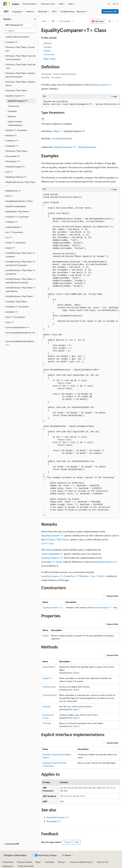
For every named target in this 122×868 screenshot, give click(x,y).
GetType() (47, 706)
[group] (81, 103)
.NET (53, 21)
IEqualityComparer (87, 147)
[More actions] (117, 21)
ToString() (47, 723)
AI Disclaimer (8, 862)
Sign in (116, 4)
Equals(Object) (49, 667)
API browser (65, 21)
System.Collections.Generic (65, 74)
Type (69, 706)
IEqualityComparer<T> (101, 85)
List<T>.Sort (47, 543)
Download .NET (110, 11)
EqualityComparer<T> (52, 558)
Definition (48, 43)
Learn (44, 21)
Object (57, 131)
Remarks (47, 51)
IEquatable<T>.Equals (52, 562)
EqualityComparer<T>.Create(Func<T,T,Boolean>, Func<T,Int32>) (74, 576)
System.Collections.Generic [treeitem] (17, 37)
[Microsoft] (5, 4)
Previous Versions (25, 862)
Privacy (61, 862)
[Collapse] (35, 19)
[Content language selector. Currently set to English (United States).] (15, 855)
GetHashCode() (49, 687)
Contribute (50, 862)
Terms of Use (102, 862)
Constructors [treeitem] (14, 106)
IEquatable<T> (54, 821)
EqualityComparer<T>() (53, 607)
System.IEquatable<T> (52, 554)
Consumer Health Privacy (80, 862)
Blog (38, 862)
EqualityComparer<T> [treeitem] (18, 101)
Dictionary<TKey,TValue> (57, 539)
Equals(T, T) (47, 678)
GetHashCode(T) (50, 695)
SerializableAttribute (62, 138)
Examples (48, 47)
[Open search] (109, 4)
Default (49, 550)
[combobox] (19, 25)
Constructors (49, 54)
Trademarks (7, 866)
